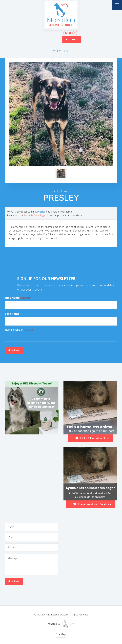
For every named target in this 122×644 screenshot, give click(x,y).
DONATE (71, 39)
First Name (17, 298)
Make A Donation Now (92, 438)
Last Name (12, 314)
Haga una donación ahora (92, 504)
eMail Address (19, 330)
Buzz (68, 624)
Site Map (61, 634)
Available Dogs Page (34, 215)
